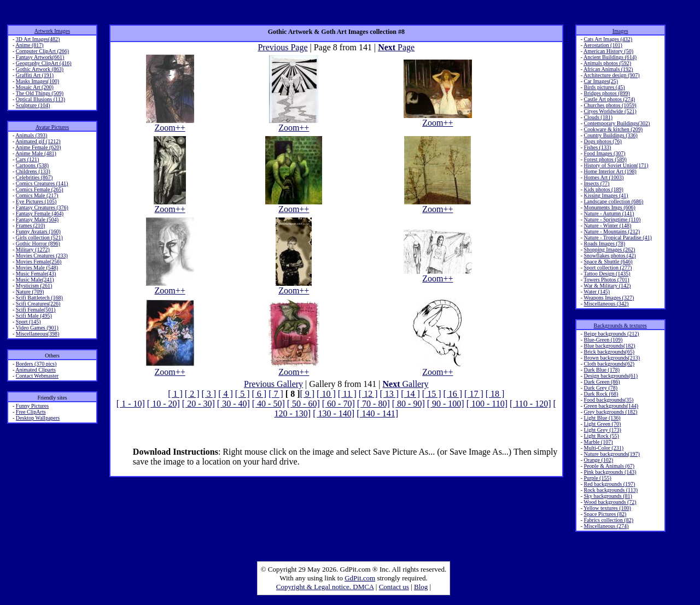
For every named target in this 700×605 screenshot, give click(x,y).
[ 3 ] (209, 394)
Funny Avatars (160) (38, 231)
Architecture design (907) (612, 75)
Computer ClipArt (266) (42, 51)
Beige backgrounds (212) (611, 334)
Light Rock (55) (601, 436)
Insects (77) (596, 183)
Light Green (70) (602, 424)
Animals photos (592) (607, 63)
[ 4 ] (226, 394)
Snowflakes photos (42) (609, 255)
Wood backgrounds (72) (610, 502)
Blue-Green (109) (603, 340)
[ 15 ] (432, 394)
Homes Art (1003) (603, 177)
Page (396, 47)
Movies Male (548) (37, 268)
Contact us (394, 587)
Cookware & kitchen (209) (613, 129)
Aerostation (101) (603, 45)
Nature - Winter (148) (607, 225)
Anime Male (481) (36, 153)
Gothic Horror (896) (38, 243)
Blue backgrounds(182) (609, 346)
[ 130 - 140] (334, 413)
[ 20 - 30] (199, 404)
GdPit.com (360, 578)
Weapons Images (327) (609, 298)
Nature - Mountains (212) (611, 231)
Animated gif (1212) (38, 141)
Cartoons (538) (32, 165)
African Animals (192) (608, 69)
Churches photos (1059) (610, 105)
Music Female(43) (36, 274)
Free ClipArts (31, 412)
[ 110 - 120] (530, 404)
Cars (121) (28, 159)
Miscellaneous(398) (37, 334)
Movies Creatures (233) (42, 255)
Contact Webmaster (37, 376)
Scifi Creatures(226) (38, 304)
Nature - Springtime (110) (612, 219)
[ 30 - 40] (234, 404)
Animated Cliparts (36, 370)
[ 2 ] (192, 394)
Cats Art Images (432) (608, 39)
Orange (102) (598, 460)
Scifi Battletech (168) (39, 298)
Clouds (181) (598, 117)
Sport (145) (28, 322)
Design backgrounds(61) (611, 376)
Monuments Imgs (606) (609, 207)
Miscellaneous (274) (606, 526)
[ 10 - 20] (164, 404)
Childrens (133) (33, 171)
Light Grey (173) (602, 430)
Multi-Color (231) (603, 448)
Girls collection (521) (39, 237)
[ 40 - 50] (269, 404)
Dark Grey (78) (600, 388)
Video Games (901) (37, 328)
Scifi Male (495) (34, 316)
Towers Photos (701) (606, 280)
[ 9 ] (307, 394)
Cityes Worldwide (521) (610, 111)
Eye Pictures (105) (36, 201)
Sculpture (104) (33, 105)
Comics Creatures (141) (42, 183)
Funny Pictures (32, 406)
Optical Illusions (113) (40, 99)
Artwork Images (52, 31)
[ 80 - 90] (409, 404)
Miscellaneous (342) (606, 304)
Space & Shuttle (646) (608, 262)
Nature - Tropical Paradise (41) (617, 237)
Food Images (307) (604, 153)
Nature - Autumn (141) (609, 213)
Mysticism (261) (34, 286)
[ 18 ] (495, 394)
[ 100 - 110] (487, 404)
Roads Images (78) (604, 243)
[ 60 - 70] (339, 404)
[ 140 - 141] (377, 413)
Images (620, 31)
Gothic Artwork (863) (40, 69)
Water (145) (597, 292)
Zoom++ (170, 124)
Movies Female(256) (39, 262)
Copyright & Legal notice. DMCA (325, 587)
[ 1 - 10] (131, 404)
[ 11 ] (347, 394)
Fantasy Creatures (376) (42, 207)
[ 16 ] (453, 394)
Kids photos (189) (603, 189)
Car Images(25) (600, 81)
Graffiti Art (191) (35, 75)
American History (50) (608, 51)
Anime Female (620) (38, 147)
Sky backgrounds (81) (608, 496)
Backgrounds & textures (620, 325)
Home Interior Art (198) (610, 171)
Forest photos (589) (605, 159)
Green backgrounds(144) (611, 406)
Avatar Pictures (52, 127)
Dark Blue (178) (602, 370)
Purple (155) (597, 478)
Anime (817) (29, 45)
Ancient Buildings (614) (610, 57)
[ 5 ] (243, 394)
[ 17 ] (474, 394)
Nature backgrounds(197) (611, 454)
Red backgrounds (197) (609, 484)
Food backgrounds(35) (608, 400)
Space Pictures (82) (605, 514)
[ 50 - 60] (304, 404)
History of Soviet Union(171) (616, 165)
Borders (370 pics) (36, 364)
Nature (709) (30, 292)
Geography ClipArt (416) (44, 63)
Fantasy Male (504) (37, 219)
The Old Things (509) (40, 93)
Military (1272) (33, 249)
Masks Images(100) (37, 81)
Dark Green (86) (602, 382)
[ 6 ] (259, 394)
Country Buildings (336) (610, 135)
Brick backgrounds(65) (609, 352)
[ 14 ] (410, 394)
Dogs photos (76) (602, 141)
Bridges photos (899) (606, 93)
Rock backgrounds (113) (611, 490)
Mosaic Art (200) (35, 87)
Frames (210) (31, 225)
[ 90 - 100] (446, 404)
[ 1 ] (175, 394)
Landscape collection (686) (613, 201)
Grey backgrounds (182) (610, 412)
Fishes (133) (597, 147)
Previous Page (282, 47)
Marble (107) (598, 442)
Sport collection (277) (608, 268)
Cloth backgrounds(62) (609, 364)
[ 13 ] (389, 394)
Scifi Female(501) (36, 310)
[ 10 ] (326, 394)
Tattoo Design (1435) (607, 274)
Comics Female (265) (40, 189)
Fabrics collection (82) (608, 520)
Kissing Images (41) (606, 195)
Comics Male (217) (37, 195)
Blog (421, 587)
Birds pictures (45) (604, 87)
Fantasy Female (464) (40, 213)
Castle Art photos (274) (609, 99)
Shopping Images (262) (609, 249)
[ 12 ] (368, 394)
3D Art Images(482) (38, 39)
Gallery (406, 384)
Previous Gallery (273, 384)
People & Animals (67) (609, 466)
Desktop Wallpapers (38, 418)
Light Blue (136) (602, 418)
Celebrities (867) (34, 177)
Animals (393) (31, 135)
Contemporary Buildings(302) (617, 123)
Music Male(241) (35, 280)
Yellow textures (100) (607, 508)
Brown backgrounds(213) (611, 358)
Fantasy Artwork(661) (40, 57)
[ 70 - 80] (374, 404)
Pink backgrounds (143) (610, 472)
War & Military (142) (607, 286)
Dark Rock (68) (601, 394)
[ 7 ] (276, 394)
